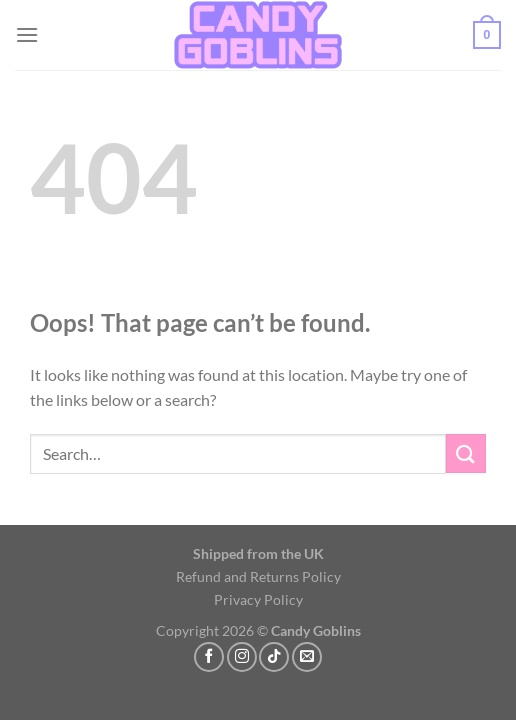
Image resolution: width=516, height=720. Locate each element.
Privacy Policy (258, 599)
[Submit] (466, 453)
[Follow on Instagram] (242, 657)
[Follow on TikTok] (274, 657)
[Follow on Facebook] (209, 657)
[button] (27, 34)
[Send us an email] (307, 657)
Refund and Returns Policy (258, 576)
